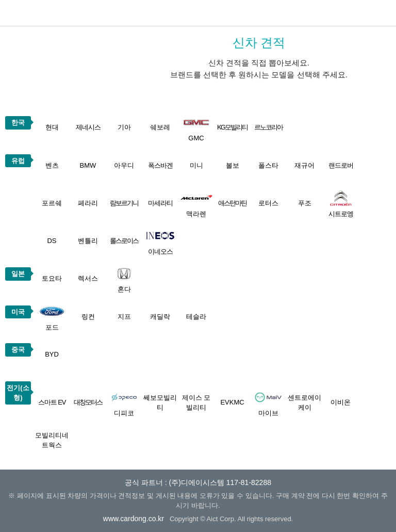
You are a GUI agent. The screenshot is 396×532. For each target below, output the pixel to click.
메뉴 (383, 13)
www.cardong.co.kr (134, 519)
